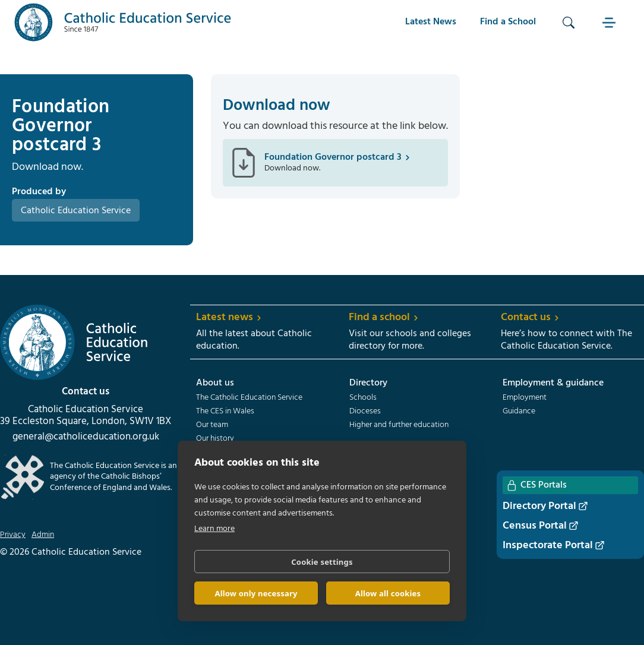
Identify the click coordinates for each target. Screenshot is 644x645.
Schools (363, 398)
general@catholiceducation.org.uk (86, 437)
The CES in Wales (225, 412)
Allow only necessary (256, 593)
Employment (525, 398)
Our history (215, 439)
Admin (43, 535)
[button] (610, 22)
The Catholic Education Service (249, 398)
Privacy (13, 535)
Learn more (214, 529)
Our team (212, 425)
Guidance (519, 412)
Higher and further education (399, 425)
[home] (123, 22)
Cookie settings (322, 562)
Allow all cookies (388, 593)
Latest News (431, 22)
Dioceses (365, 412)
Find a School (508, 22)
